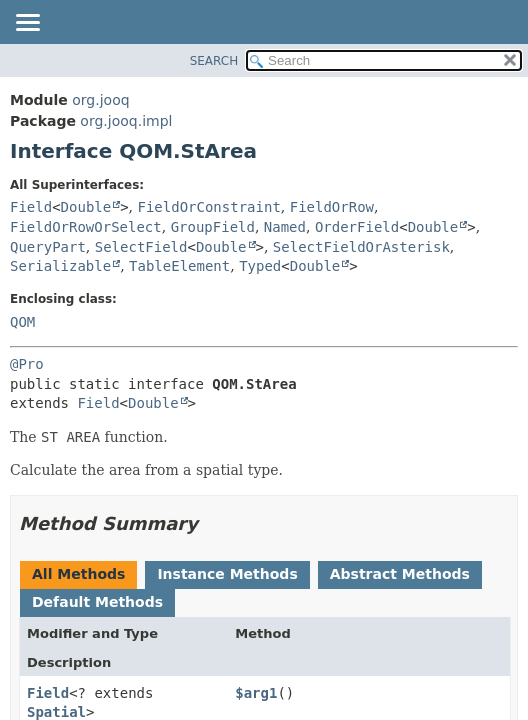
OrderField (357, 227)
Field (31, 207)
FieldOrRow (332, 207)
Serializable (60, 266)
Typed (260, 266)
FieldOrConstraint (209, 207)
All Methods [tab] (78, 574)
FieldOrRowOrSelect (86, 227)
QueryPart (48, 247)
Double (86, 207)
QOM (22, 322)
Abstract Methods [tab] (400, 574)
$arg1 (256, 693)
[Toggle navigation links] (27, 24)
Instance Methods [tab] (227, 574)
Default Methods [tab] (97, 602)
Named (285, 227)
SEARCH (214, 61)
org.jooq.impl (126, 121)
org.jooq (100, 100)
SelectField (141, 247)
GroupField (213, 227)
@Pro (27, 364)
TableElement (179, 266)
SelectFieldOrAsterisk (361, 247)
